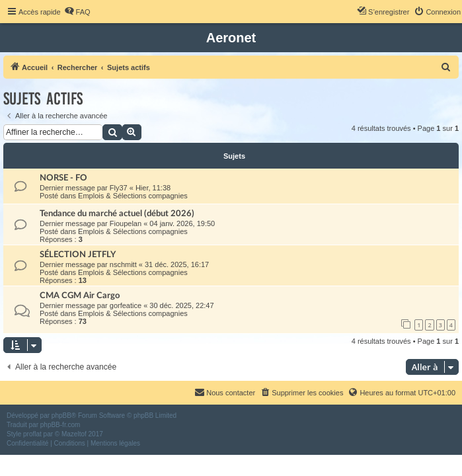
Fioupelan (126, 223)
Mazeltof (74, 434)
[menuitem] (77, 12)
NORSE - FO (63, 178)
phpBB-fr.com (60, 425)
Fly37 (119, 188)
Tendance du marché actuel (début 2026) (117, 214)
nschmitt (123, 264)
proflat (32, 434)
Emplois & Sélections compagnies (133, 196)
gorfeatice (126, 305)
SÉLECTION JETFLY (78, 255)
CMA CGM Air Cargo (80, 296)
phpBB (61, 416)
